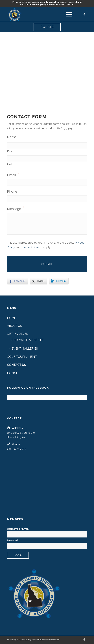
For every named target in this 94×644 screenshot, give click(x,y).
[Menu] (67, 14)
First (10, 151)
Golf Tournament (22, 357)
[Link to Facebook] (84, 14)
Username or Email (18, 529)
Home (11, 318)
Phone (12, 191)
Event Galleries (25, 349)
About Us (14, 326)
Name (13, 137)
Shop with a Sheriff (28, 340)
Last (10, 164)
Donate (47, 27)
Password (12, 540)
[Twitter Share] (39, 281)
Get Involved (18, 334)
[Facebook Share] (18, 281)
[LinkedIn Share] (59, 281)
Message (16, 208)
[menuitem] (67, 14)
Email (13, 175)
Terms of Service (32, 247)
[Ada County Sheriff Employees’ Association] (39, 14)
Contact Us (16, 365)
